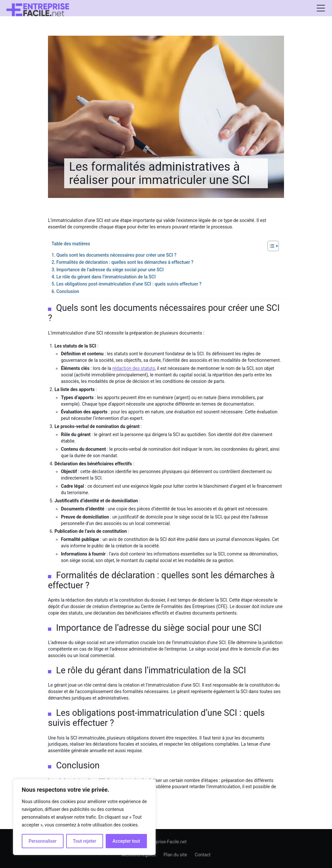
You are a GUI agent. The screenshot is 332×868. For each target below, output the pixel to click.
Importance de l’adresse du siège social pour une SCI (110, 270)
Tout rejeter (85, 841)
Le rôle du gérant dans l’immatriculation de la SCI (106, 277)
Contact (202, 855)
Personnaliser (42, 841)
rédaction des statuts (134, 368)
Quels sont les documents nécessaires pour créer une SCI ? (116, 255)
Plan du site (175, 855)
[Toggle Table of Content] (270, 246)
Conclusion (68, 291)
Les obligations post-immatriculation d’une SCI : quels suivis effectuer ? (129, 284)
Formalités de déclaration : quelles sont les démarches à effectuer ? (125, 262)
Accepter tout (126, 841)
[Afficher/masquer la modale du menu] (321, 8)
